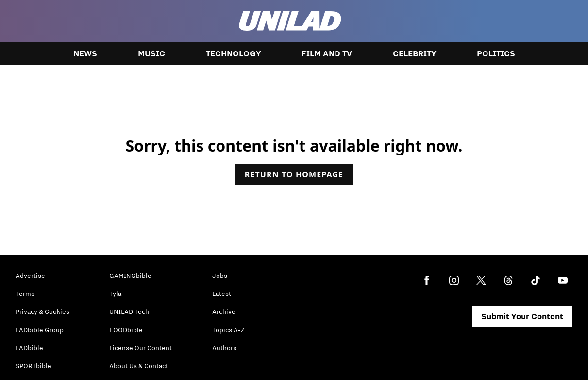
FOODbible (126, 330)
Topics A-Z (228, 330)
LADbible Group (40, 330)
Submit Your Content (522, 316)
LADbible (29, 348)
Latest (222, 294)
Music (151, 53)
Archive (224, 311)
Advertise (30, 276)
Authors (224, 348)
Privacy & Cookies (42, 311)
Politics (496, 53)
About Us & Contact (139, 366)
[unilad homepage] (290, 21)
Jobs (220, 276)
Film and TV (327, 53)
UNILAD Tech (129, 311)
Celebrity (414, 53)
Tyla (115, 294)
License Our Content (141, 348)
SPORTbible (34, 366)
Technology (233, 53)
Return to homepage (294, 174)
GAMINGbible (130, 276)
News (85, 53)
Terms (25, 294)
